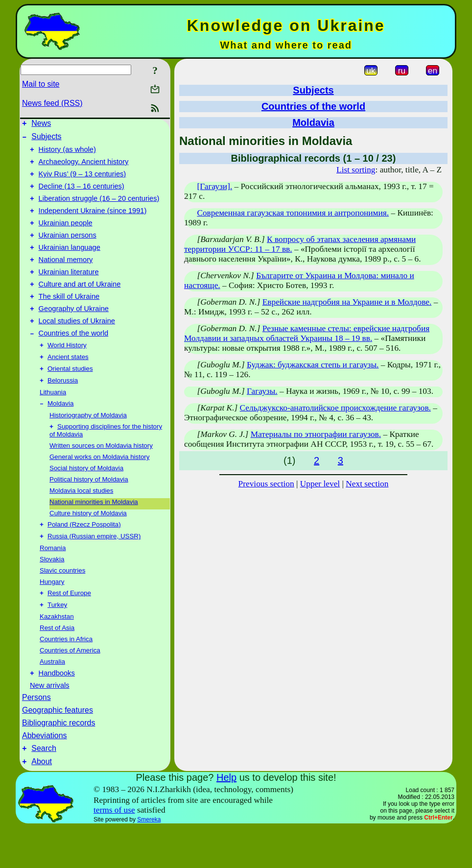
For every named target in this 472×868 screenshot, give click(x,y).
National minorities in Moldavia (94, 534)
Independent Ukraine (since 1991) (93, 222)
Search (44, 787)
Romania (53, 582)
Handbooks (57, 711)
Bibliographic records (59, 760)
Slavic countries (62, 605)
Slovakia (52, 593)
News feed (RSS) (52, 103)
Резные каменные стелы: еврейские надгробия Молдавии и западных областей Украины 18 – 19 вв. (307, 333)
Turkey (57, 641)
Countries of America (70, 687)
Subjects (46, 139)
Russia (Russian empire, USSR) (94, 570)
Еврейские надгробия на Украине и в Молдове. (347, 302)
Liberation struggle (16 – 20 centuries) (99, 209)
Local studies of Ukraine (77, 346)
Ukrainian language (70, 264)
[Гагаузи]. (214, 186)
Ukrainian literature (69, 291)
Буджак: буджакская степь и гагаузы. (313, 365)
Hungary (52, 616)
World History (67, 373)
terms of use (114, 851)
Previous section (266, 484)
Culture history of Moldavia (88, 545)
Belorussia (63, 411)
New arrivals (50, 723)
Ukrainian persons (68, 250)
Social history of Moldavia (86, 500)
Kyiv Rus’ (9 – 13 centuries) (83, 181)
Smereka (149, 860)
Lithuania (53, 422)
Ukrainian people (66, 236)
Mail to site (41, 84)
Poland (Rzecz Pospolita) (84, 558)
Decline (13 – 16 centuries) (82, 195)
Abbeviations (45, 773)
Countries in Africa (66, 675)
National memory (66, 277)
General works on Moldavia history (99, 489)
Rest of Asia (57, 664)
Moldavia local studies (81, 523)
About (42, 802)
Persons (36, 735)
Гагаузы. (262, 391)
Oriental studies (70, 398)
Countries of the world (74, 360)
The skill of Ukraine (69, 318)
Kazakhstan (57, 653)
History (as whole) (67, 154)
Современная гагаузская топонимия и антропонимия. (293, 213)
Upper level (320, 484)
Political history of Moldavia (89, 512)
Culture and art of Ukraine (80, 305)
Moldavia (60, 435)
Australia (52, 698)
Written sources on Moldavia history (101, 478)
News (41, 125)
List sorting (356, 170)
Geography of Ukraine (74, 332)
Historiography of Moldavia (88, 446)
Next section (367, 484)
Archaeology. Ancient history (84, 168)
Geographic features (58, 748)
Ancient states (68, 385)
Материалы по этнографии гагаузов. (316, 434)
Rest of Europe (69, 628)
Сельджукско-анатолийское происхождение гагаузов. (335, 408)
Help (226, 818)
